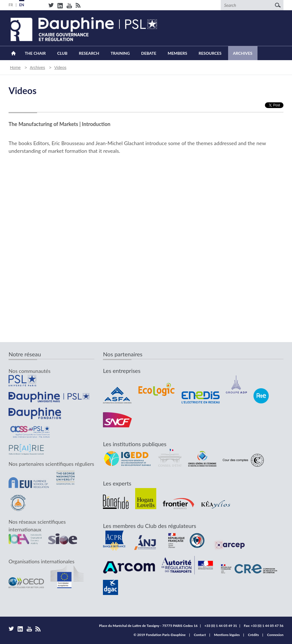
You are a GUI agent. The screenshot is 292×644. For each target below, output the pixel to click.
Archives (243, 53)
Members (177, 53)
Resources (210, 53)
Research (89, 53)
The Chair (35, 53)
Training (120, 53)
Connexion (275, 635)
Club (62, 53)
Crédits (254, 635)
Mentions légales (227, 635)
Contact (200, 635)
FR (11, 5)
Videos (60, 68)
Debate (149, 53)
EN (22, 5)
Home (14, 53)
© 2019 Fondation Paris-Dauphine (160, 635)
